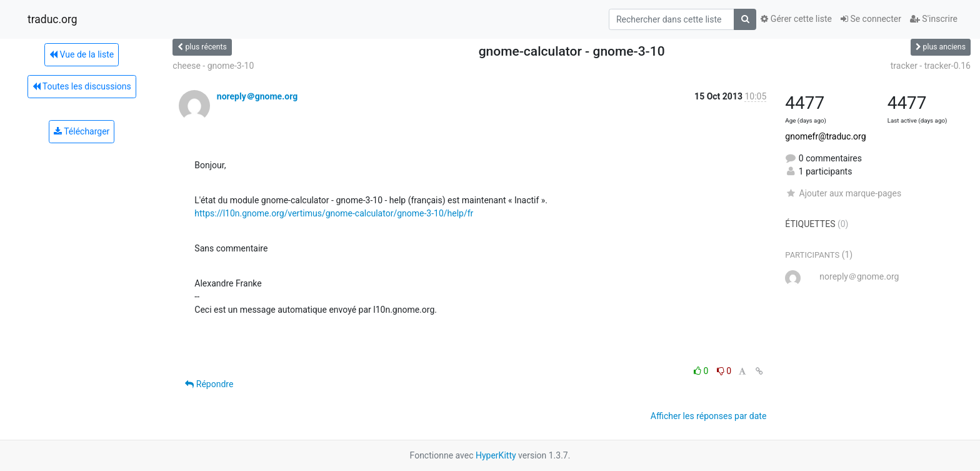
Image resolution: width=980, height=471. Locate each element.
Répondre (209, 384)
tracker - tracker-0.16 (931, 66)
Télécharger (82, 131)
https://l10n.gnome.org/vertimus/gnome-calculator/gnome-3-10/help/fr (334, 213)
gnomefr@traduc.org (825, 136)
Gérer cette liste (796, 19)
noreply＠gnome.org (257, 96)
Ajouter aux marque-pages (843, 193)
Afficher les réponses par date (708, 416)
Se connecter (871, 19)
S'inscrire (934, 19)
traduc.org (52, 19)
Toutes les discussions (82, 86)
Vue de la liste (82, 54)
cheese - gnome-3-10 (213, 66)
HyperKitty (496, 455)
